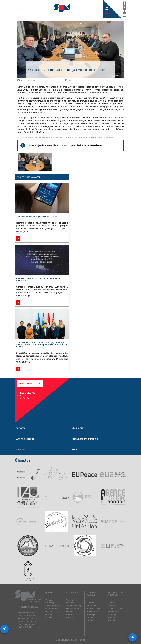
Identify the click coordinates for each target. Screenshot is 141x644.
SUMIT (75, 640)
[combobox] (30, 386)
